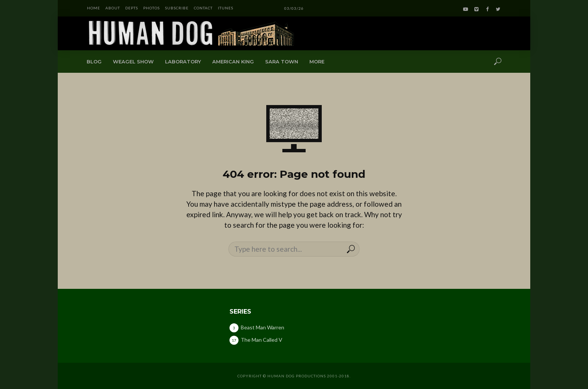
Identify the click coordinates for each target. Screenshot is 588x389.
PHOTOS (151, 8)
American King (233, 62)
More (317, 62)
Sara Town (282, 62)
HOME (94, 8)
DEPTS (132, 8)
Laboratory (183, 62)
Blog (94, 62)
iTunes (226, 8)
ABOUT (113, 8)
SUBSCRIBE (177, 8)
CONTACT (203, 8)
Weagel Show (133, 62)
